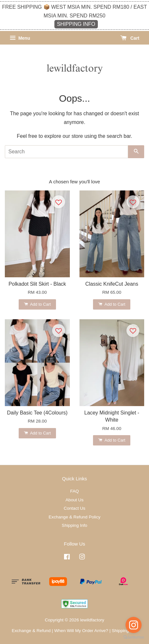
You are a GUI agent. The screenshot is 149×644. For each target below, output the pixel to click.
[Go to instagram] (134, 625)
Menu (20, 38)
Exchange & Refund (31, 631)
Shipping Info (74, 525)
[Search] (66, 152)
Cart (130, 38)
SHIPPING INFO (76, 24)
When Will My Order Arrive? (81, 631)
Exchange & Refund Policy (74, 517)
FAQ (74, 491)
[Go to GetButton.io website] (134, 637)
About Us (75, 500)
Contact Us (74, 508)
